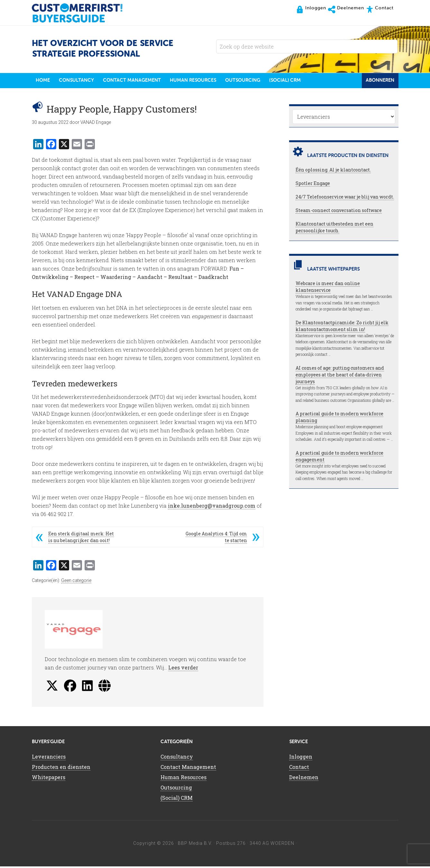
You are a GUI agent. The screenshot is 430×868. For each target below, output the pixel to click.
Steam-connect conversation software (339, 212)
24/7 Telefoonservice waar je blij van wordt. (345, 198)
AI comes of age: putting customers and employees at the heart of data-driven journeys (340, 376)
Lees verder (183, 669)
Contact (299, 768)
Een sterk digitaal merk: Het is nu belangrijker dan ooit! (81, 539)
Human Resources (183, 779)
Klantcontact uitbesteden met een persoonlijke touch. (334, 229)
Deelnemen (304, 779)
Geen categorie (76, 582)
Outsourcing (176, 789)
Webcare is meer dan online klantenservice (328, 288)
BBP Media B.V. (195, 845)
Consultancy (177, 758)
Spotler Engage (313, 185)
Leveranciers (49, 758)
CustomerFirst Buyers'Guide (83, 13)
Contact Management (188, 768)
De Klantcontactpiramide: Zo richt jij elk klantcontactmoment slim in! (342, 328)
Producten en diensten (61, 768)
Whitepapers (49, 779)
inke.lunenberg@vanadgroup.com (212, 507)
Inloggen (301, 758)
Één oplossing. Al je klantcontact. (333, 171)
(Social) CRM (177, 799)
